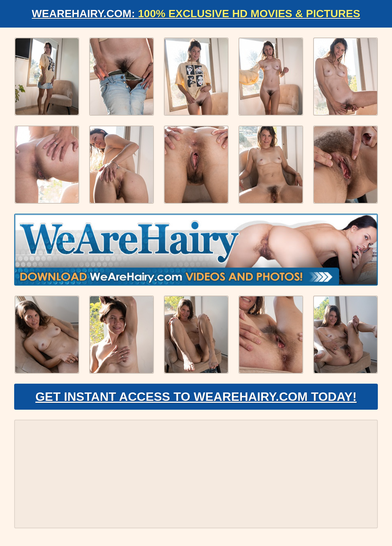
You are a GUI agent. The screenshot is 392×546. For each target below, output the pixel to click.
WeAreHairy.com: (196, 14)
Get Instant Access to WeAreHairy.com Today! (196, 397)
